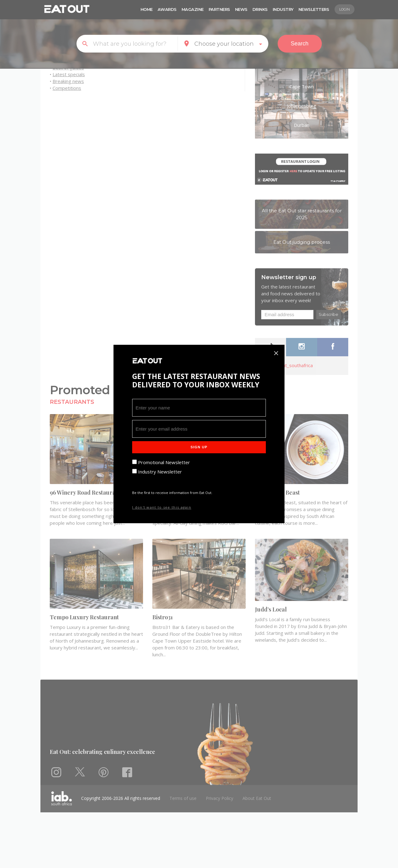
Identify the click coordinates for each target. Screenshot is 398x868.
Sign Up (199, 447)
